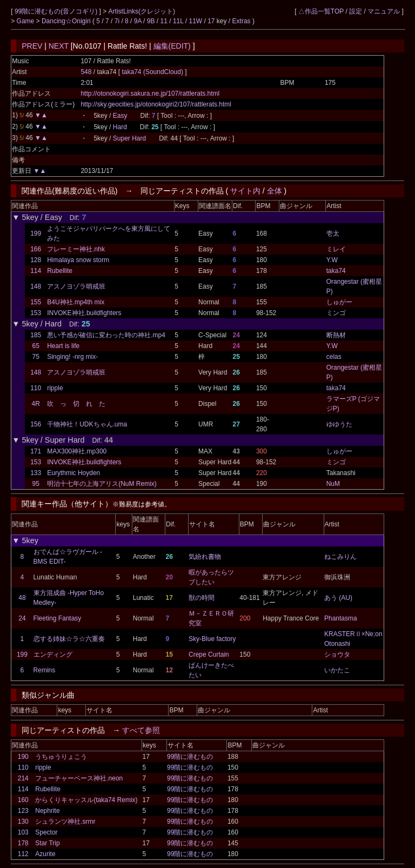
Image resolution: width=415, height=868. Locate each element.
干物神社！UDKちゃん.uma (87, 424)
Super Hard (129, 138)
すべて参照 (141, 730)
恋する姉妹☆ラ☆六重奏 (69, 639)
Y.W (332, 260)
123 (23, 811)
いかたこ (337, 670)
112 (23, 854)
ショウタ (337, 655)
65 (35, 346)
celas (334, 357)
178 (23, 843)
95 (35, 484)
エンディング (53, 655)
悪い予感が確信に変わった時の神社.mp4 (106, 335)
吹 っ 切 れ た (76, 404)
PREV (32, 46)
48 (22, 598)
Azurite (45, 854)
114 (36, 271)
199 (36, 233)
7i (117, 21)
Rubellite (60, 271)
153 (36, 313)
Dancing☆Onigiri (67, 21)
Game (26, 21)
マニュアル (384, 11)
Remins (45, 670)
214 (23, 778)
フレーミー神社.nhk (76, 249)
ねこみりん (340, 557)
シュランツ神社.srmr (65, 822)
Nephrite (47, 811)
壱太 (333, 233)
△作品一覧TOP (321, 11)
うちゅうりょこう (61, 757)
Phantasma (341, 618)
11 (164, 21)
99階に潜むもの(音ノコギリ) (57, 11)
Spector (46, 832)
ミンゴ (336, 313)
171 (36, 451)
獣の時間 (202, 598)
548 (86, 72)
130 (23, 822)
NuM (333, 484)
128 (36, 260)
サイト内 (245, 191)
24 (22, 618)
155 (36, 302)
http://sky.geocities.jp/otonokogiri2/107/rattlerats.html (156, 104)
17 (211, 21)
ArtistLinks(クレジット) (142, 11)
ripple (55, 388)
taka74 (336, 271)
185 (36, 335)
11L (178, 21)
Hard (120, 127)
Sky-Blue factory (212, 639)
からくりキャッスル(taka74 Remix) (86, 800)
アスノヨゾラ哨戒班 (76, 286)
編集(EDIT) (172, 46)
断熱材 (336, 335)
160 (23, 800)
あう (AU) (338, 598)
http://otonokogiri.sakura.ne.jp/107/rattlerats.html (150, 94)
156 (36, 424)
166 (36, 249)
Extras (242, 21)
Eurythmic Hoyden (73, 473)
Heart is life (63, 346)
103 (23, 832)
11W (195, 21)
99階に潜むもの (190, 757)
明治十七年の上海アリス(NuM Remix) (102, 484)
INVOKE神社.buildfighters (84, 313)
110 (36, 388)
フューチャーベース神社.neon (79, 778)
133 (36, 473)
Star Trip (47, 843)
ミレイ (336, 249)
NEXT (59, 46)
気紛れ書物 (205, 557)
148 (36, 286)
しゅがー (339, 302)
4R (35, 404)
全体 (275, 191)
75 (35, 357)
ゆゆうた (339, 424)
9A (138, 21)
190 (23, 757)
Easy (120, 116)
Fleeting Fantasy (58, 618)
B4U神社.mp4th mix (76, 302)
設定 (356, 11)
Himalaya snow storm (78, 260)
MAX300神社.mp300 (77, 451)
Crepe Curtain (209, 655)
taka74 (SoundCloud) (154, 72)
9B (151, 21)
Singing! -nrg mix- (72, 357)
